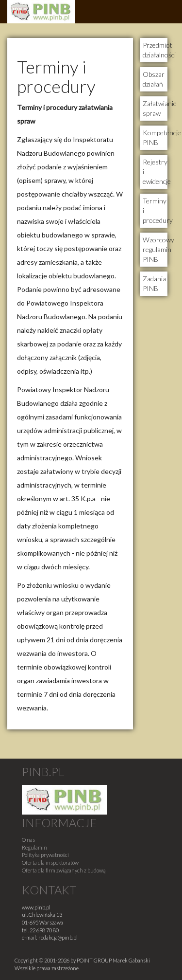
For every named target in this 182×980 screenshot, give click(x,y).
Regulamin (34, 847)
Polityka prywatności (45, 855)
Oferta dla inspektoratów (50, 862)
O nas (28, 840)
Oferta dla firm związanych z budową (64, 870)
